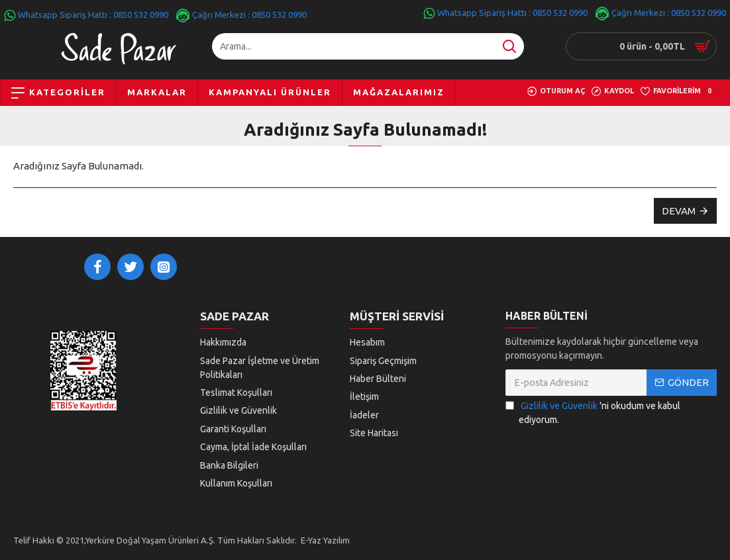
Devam (679, 211)
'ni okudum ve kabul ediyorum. (593, 419)
